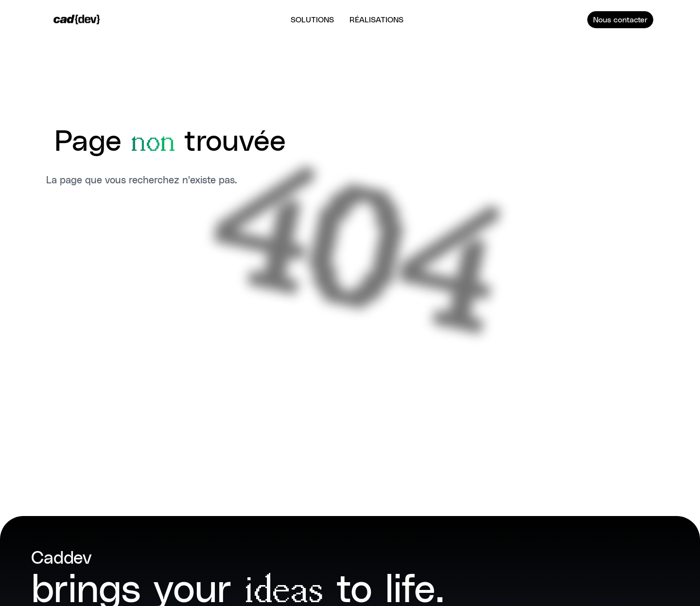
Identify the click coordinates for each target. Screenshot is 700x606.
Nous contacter (620, 19)
